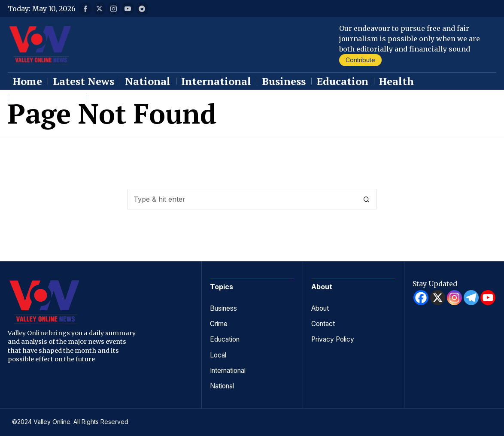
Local (219, 354)
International (231, 370)
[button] (367, 199)
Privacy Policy (334, 339)
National (223, 385)
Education (226, 339)
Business (224, 308)
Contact (324, 324)
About (321, 308)
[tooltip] (85, 9)
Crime (219, 324)
